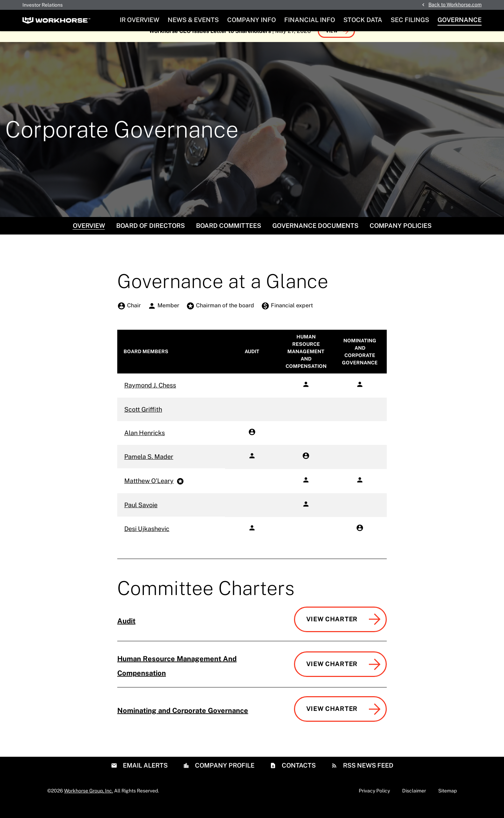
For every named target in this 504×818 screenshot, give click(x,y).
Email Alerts (145, 776)
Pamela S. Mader (149, 467)
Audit (126, 632)
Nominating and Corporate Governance (183, 721)
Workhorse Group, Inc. (89, 802)
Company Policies (401, 236)
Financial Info (310, 20)
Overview (89, 236)
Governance (460, 20)
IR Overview (139, 20)
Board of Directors (150, 236)
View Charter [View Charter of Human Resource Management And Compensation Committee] (332, 675)
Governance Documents (315, 236)
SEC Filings (410, 20)
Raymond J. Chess (150, 396)
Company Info (251, 20)
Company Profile (224, 776)
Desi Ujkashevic (147, 540)
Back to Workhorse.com (455, 5)
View (332, 42)
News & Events (193, 20)
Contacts (298, 776)
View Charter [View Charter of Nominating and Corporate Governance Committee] (332, 719)
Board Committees (229, 236)
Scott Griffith (143, 420)
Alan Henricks (145, 444)
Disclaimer (414, 802)
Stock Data (363, 20)
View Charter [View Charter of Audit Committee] (332, 630)
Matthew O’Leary (149, 492)
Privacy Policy (374, 802)
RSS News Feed (367, 776)
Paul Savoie (141, 516)
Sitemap (447, 802)
